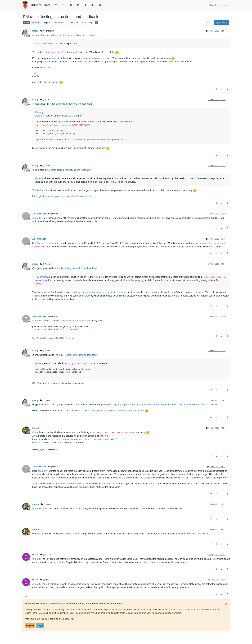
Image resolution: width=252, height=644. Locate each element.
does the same (197, 292)
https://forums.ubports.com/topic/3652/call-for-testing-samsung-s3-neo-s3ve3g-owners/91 (79, 139)
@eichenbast (47, 31)
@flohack (53, 467)
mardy (35, 31)
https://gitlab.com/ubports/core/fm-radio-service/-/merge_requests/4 (111, 411)
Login (40, 625)
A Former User (39, 214)
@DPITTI (46, 580)
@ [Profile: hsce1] (36, 104)
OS (26, 23)
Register (30, 625)
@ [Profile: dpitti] (36, 170)
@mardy (53, 214)
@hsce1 (45, 100)
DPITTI (35, 555)
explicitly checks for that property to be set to (99, 292)
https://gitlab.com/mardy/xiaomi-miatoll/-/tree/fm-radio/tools (61, 196)
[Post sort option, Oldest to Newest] (208, 23)
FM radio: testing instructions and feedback (75, 35)
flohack (36, 428)
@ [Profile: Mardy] (42, 471)
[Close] (226, 604)
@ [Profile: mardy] (39, 112)
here (85, 62)
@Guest (45, 166)
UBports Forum (41, 5)
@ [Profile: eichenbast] (39, 35)
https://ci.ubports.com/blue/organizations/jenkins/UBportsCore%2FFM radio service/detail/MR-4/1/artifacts (165, 405)
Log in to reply (221, 23)
